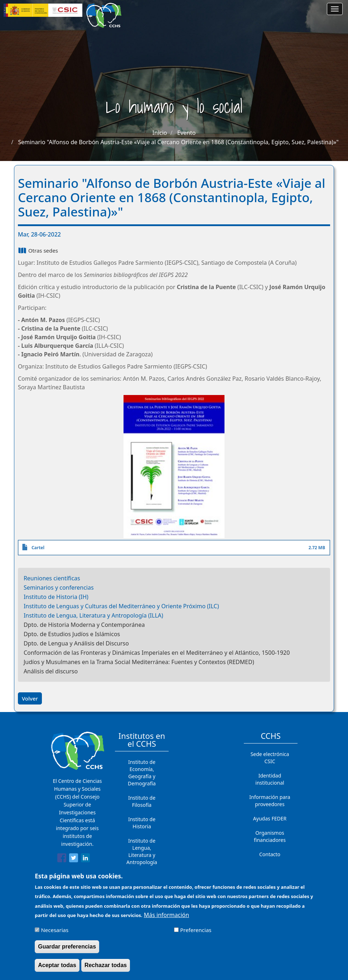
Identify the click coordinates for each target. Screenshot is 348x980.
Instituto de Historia (142, 823)
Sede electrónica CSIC (270, 758)
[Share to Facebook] (62, 859)
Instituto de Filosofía (142, 801)
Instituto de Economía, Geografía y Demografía (142, 773)
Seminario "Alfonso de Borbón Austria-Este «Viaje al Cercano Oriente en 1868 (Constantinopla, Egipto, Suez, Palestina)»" (178, 142)
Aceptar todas (57, 969)
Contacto (270, 854)
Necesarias (55, 934)
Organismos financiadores (270, 836)
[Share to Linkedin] (85, 859)
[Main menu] (335, 9)
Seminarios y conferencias (59, 587)
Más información (166, 919)
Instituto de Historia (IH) (56, 597)
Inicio (160, 133)
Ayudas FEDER (270, 818)
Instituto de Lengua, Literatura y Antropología (142, 851)
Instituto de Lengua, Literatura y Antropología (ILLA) (93, 615)
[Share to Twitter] (74, 859)
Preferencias (196, 934)
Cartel (38, 548)
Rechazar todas (106, 969)
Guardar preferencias (67, 951)
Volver (30, 698)
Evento (186, 133)
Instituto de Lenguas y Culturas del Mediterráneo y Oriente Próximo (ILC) (121, 606)
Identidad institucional (270, 779)
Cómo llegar (270, 869)
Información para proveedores (270, 801)
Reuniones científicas (52, 578)
